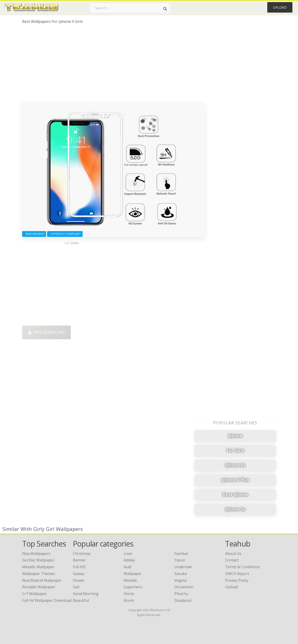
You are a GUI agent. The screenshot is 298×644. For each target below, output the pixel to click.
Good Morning (86, 594)
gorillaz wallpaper (38, 560)
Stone (129, 594)
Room (129, 600)
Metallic (130, 580)
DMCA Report (237, 574)
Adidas (129, 560)
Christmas (82, 554)
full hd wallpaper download (47, 600)
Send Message (34, 234)
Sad (76, 587)
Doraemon (184, 587)
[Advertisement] (113, 65)
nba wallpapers (36, 554)
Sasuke (181, 574)
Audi (127, 567)
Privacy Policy (237, 580)
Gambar (181, 554)
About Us (233, 554)
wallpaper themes (39, 574)
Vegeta (181, 580)
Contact (232, 560)
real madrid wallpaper (42, 580)
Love (128, 554)
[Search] (165, 9)
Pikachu (181, 594)
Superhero (133, 587)
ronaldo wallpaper (39, 587)
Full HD (79, 567)
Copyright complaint (65, 234)
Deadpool (183, 600)
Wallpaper (133, 574)
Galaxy (79, 574)
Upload (280, 7)
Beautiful (81, 600)
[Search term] (130, 8)
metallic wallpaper (38, 567)
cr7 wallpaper (35, 594)
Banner (79, 560)
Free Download (46, 332)
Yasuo (180, 560)
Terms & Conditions (242, 567)
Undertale (183, 567)
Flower (79, 580)
